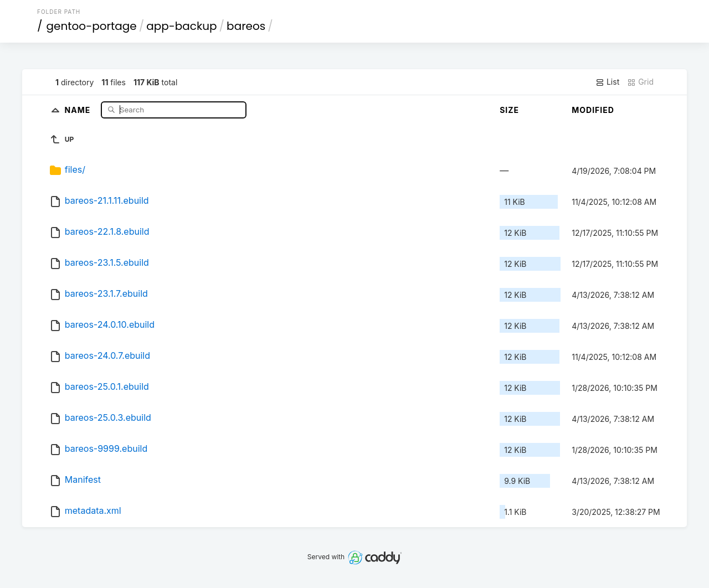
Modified (593, 110)
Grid (640, 82)
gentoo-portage (92, 26)
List (607, 82)
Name (79, 109)
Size (509, 110)
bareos (246, 26)
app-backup (181, 26)
